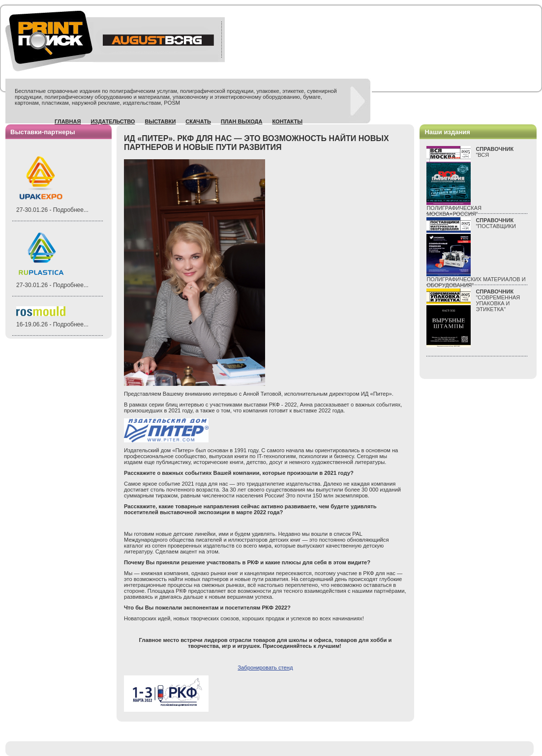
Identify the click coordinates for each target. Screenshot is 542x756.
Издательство (113, 121)
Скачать (198, 121)
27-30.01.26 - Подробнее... (52, 210)
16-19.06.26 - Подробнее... (52, 324)
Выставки (160, 121)
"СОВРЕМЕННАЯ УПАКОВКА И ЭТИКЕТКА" (498, 300)
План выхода (242, 121)
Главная (68, 121)
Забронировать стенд (265, 668)
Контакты (287, 121)
